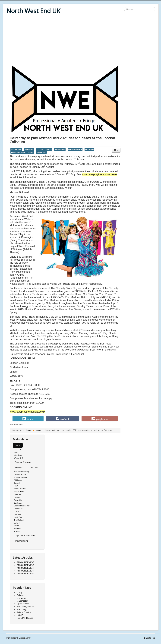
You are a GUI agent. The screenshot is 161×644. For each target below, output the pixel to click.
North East (18, 517)
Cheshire (17, 494)
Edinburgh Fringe (21, 477)
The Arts (17, 531)
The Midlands (19, 520)
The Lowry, (22, 609)
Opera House (23, 604)
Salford (17, 523)
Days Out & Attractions (25, 535)
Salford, (20, 595)
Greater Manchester (22, 506)
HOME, (20, 615)
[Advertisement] (81, 40)
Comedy (17, 483)
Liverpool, (21, 598)
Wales (16, 526)
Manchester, (22, 601)
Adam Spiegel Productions (22, 152)
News (16, 452)
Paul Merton (60, 149)
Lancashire (18, 509)
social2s (20, 425)
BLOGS (35, 467)
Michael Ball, (16, 149)
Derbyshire (18, 500)
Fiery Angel (41, 152)
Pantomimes (19, 492)
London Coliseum (44, 149)
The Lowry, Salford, (26, 607)
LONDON (18, 511)
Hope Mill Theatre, (25, 618)
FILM (16, 486)
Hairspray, (29, 149)
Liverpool (17, 514)
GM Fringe (18, 480)
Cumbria (17, 497)
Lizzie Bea (89, 149)
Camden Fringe (20, 474)
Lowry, (20, 592)
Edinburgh (18, 503)
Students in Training (22, 472)
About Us (17, 449)
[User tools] (116, 150)
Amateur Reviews (23, 462)
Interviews (18, 455)
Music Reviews (20, 489)
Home (17, 445)
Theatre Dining (21, 541)
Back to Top (150, 638)
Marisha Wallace (75, 149)
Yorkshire (17, 529)
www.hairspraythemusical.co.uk (99, 174)
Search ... (124, 7)
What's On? (18, 458)
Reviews (19, 467)
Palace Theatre (24, 612)
